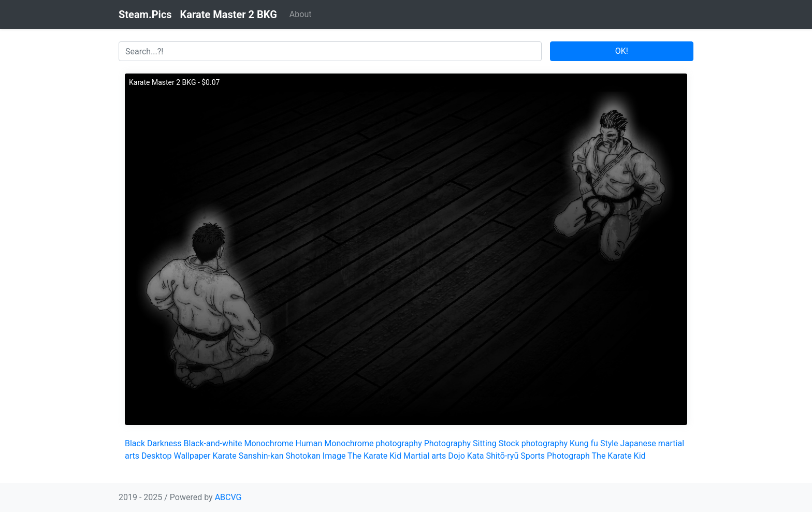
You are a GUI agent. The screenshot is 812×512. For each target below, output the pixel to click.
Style (609, 443)
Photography (447, 443)
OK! (622, 51)
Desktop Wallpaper (176, 456)
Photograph (568, 456)
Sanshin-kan (261, 456)
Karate (224, 456)
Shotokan (303, 456)
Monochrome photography (373, 443)
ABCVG (228, 497)
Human (309, 443)
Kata (476, 456)
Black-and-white (213, 443)
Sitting (485, 443)
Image (334, 456)
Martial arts (425, 456)
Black (135, 443)
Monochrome (269, 443)
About (301, 14)
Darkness (164, 443)
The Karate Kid (374, 456)
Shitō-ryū (502, 456)
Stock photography (533, 443)
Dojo (456, 456)
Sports (533, 456)
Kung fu (584, 443)
